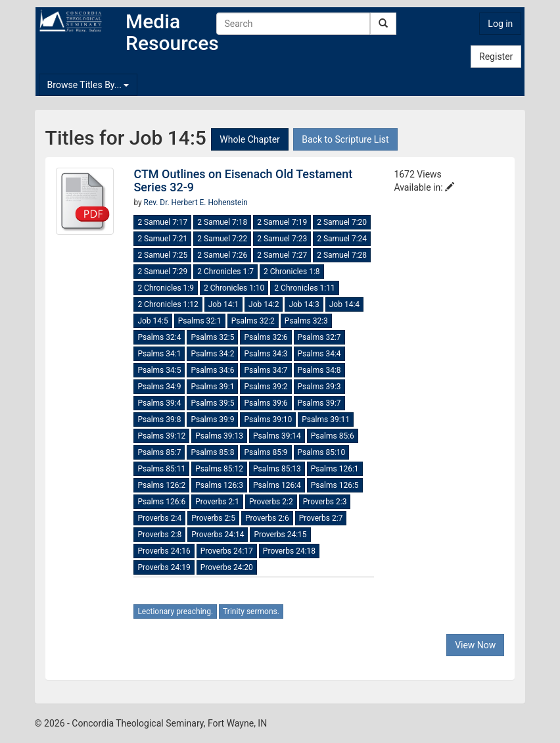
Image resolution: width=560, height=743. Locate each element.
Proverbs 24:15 (280, 535)
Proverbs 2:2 (271, 502)
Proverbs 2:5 (213, 518)
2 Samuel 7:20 (342, 222)
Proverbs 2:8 (159, 535)
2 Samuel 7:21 (162, 239)
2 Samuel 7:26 (222, 255)
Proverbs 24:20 (227, 567)
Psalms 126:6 (161, 502)
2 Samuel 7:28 (342, 255)
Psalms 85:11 (161, 469)
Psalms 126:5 (335, 485)
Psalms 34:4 (319, 354)
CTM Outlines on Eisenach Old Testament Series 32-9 (243, 180)
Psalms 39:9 (212, 419)
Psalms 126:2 (161, 485)
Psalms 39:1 (212, 387)
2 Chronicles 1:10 (234, 288)
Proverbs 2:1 (217, 502)
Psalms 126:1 (335, 469)
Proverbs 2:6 (267, 518)
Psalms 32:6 (266, 337)
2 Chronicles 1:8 (292, 272)
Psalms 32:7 (319, 337)
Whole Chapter (249, 139)
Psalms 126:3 (219, 485)
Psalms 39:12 (161, 436)
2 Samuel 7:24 (342, 239)
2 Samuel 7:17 (162, 222)
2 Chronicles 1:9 (166, 288)
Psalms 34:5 (159, 370)
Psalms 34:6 (212, 370)
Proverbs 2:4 (159, 518)
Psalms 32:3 (306, 321)
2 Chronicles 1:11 (304, 288)
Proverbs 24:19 (164, 567)
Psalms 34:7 (266, 370)
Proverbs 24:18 (289, 551)
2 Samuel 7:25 (162, 255)
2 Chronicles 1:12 (168, 304)
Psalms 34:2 (212, 354)
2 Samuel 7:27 (282, 255)
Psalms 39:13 (219, 436)
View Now (475, 645)
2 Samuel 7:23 (282, 239)
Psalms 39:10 (268, 419)
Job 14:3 (304, 304)
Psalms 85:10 (322, 452)
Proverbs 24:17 (227, 551)
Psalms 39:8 (159, 419)
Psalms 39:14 (277, 436)
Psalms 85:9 (266, 452)
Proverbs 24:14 (218, 535)
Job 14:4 (344, 304)
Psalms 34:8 (319, 370)
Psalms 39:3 (319, 387)
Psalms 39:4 (159, 403)
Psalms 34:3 (266, 354)
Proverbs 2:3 (325, 502)
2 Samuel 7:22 (222, 239)
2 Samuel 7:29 (162, 272)
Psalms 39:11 (326, 419)
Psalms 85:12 (219, 469)
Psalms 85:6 (333, 436)
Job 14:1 (223, 304)
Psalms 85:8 (212, 452)
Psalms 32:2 (253, 321)
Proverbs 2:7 (321, 518)
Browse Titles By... (88, 85)
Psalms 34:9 (159, 387)
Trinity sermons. (251, 611)
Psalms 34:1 (159, 354)
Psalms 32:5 (212, 337)
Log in (500, 24)
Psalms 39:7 (319, 403)
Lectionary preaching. (175, 611)
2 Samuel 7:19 (282, 222)
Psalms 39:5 (212, 403)
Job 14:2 (264, 304)
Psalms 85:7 (159, 452)
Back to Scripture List (345, 139)
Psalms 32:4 (159, 337)
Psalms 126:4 (277, 485)
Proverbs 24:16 (164, 551)
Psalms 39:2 (266, 387)
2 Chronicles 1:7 (225, 272)
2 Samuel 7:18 (222, 222)
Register (496, 57)
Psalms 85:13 (277, 469)
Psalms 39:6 (266, 403)
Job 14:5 (152, 321)
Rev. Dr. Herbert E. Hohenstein (196, 203)
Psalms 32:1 (200, 321)
